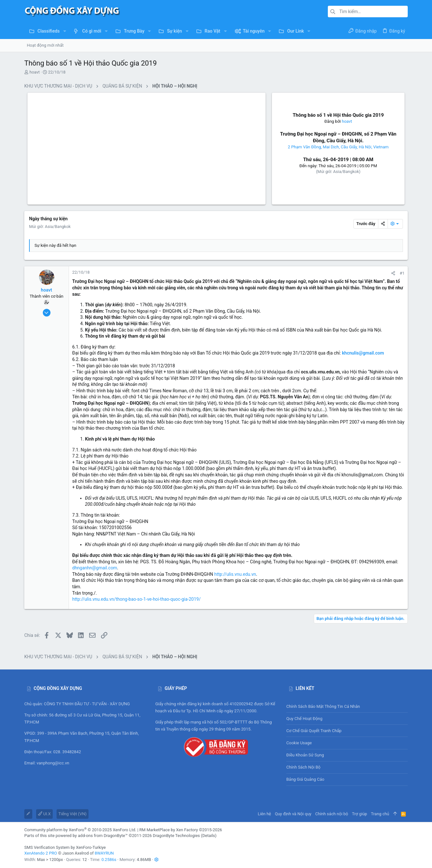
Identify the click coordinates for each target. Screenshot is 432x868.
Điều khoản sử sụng (305, 755)
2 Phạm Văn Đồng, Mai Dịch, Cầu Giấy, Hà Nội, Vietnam (338, 147)
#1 (402, 273)
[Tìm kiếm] (368, 12)
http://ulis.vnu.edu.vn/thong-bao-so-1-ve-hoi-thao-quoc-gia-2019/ (136, 599)
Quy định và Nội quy (293, 814)
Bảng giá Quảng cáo (305, 779)
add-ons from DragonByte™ (103, 836)
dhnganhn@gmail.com (95, 568)
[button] (65, 31)
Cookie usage (299, 743)
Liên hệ (265, 814)
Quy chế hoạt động (347, 719)
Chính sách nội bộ (303, 767)
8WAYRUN (104, 853)
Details (209, 836)
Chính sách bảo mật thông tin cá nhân (347, 706)
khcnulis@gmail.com (363, 353)
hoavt (35, 72)
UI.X (44, 814)
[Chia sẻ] (393, 273)
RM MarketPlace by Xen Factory (181, 830)
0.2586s (109, 860)
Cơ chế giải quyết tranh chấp (314, 731)
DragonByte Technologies (176, 836)
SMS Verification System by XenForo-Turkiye (65, 847)
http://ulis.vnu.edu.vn (235, 574)
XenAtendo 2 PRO (41, 853)
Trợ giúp (360, 814)
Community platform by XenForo (80, 830)
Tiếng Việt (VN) (73, 814)
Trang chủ (380, 814)
